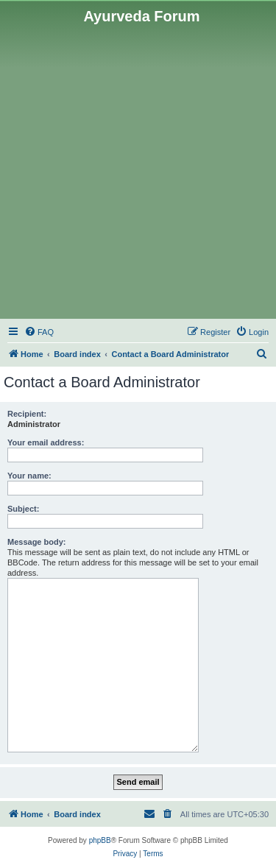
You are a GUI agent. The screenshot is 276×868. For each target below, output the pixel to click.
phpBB (100, 840)
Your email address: (46, 442)
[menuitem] (39, 332)
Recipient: (27, 414)
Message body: (36, 542)
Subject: (23, 509)
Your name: (29, 476)
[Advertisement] (138, 170)
